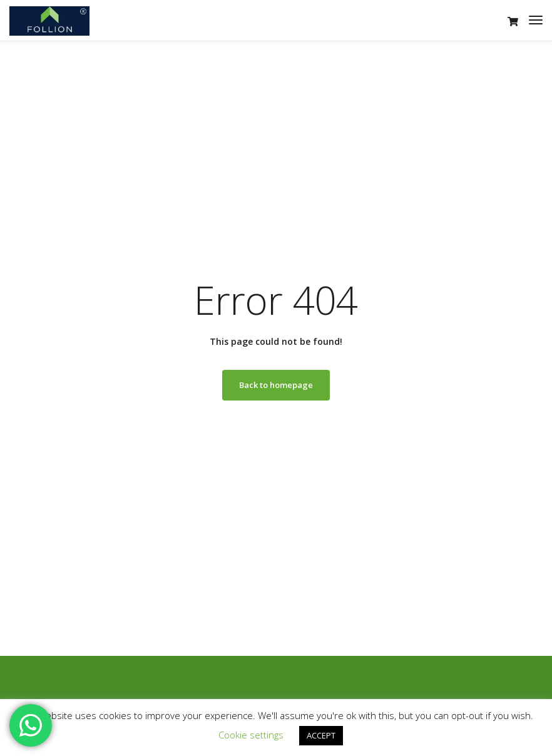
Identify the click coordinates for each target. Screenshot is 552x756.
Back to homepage (276, 385)
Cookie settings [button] (251, 735)
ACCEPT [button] (321, 735)
